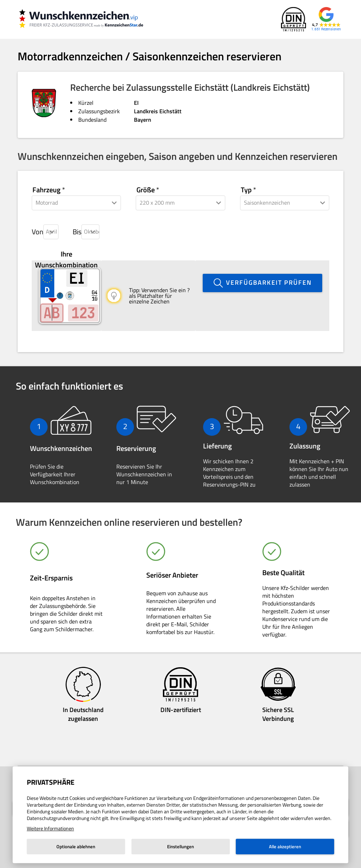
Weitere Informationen (50, 828)
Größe (146, 190)
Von (38, 232)
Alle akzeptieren (285, 846)
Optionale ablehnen (76, 846)
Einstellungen (180, 846)
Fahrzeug (47, 190)
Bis (77, 232)
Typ (246, 190)
